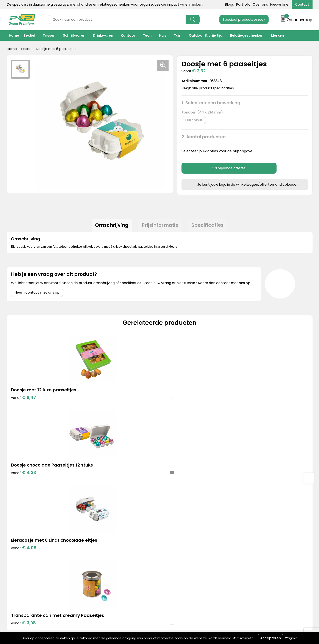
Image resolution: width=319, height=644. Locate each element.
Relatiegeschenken (247, 35)
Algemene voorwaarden (244, 509)
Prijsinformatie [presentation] (160, 226)
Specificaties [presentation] (210, 226)
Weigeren (291, 638)
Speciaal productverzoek (244, 19)
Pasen (26, 49)
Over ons (260, 4)
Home (14, 35)
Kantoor (128, 35)
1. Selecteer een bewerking (211, 103)
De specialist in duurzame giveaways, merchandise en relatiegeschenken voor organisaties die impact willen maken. (105, 4)
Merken (277, 35)
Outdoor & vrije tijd (206, 35)
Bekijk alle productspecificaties (209, 88)
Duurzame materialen (102, 529)
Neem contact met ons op (37, 294)
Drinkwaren (103, 35)
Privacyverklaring (238, 522)
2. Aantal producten (204, 137)
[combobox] (117, 19)
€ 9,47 (23, 399)
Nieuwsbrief (280, 4)
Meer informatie (243, 638)
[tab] (110, 226)
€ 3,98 (253, 406)
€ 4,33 (100, 406)
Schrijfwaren (74, 35)
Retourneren (164, 522)
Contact (302, 4)
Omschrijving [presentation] (110, 226)
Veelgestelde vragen (171, 529)
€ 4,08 (177, 406)
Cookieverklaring (237, 516)
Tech (147, 35)
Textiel (29, 35)
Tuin (178, 35)
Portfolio (243, 4)
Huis (163, 35)
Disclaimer (232, 529)
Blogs (229, 4)
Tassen (49, 35)
